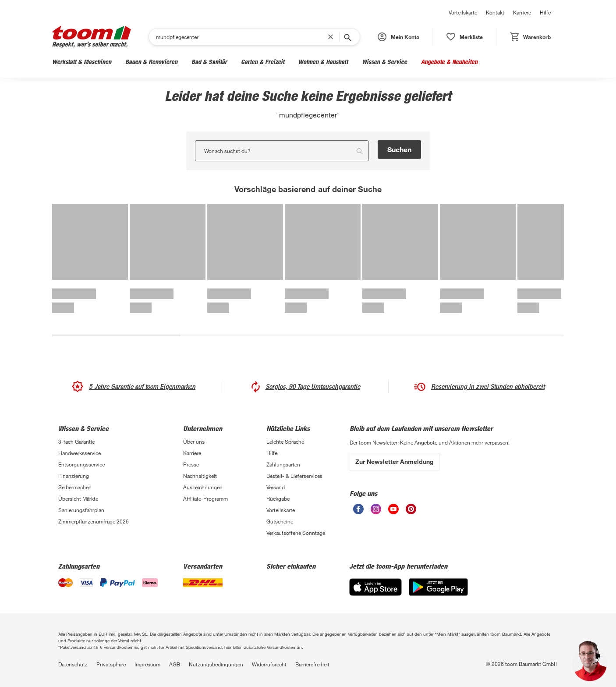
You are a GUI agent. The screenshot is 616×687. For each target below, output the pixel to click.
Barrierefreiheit (312, 664)
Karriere (522, 12)
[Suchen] (242, 37)
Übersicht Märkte (78, 498)
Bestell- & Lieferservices (294, 476)
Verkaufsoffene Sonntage (296, 533)
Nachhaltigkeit (200, 476)
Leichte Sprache (285, 441)
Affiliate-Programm (205, 498)
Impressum (147, 664)
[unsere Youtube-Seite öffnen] (393, 509)
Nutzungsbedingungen (216, 664)
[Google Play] (438, 587)
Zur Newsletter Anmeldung (395, 461)
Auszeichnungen (203, 487)
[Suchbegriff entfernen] (333, 37)
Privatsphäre (111, 664)
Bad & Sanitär (209, 62)
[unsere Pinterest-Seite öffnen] (411, 509)
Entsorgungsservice (81, 464)
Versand (276, 487)
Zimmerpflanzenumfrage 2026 (94, 521)
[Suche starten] (347, 37)
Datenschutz (73, 664)
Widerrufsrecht (269, 664)
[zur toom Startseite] (92, 37)
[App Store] (375, 587)
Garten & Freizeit (263, 62)
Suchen (399, 149)
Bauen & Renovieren (151, 62)
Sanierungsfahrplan (81, 510)
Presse (191, 464)
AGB (175, 664)
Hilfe (545, 12)
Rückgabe (278, 498)
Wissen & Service (384, 62)
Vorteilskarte (463, 12)
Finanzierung (74, 476)
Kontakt (495, 12)
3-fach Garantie (76, 441)
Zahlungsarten (283, 464)
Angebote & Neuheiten (449, 62)
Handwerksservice (80, 453)
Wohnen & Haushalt (323, 62)
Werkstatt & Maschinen (82, 62)
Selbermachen (75, 487)
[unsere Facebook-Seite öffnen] (358, 509)
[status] (465, 37)
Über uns (194, 441)
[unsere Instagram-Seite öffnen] (376, 509)
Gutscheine (280, 521)
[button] (398, 37)
